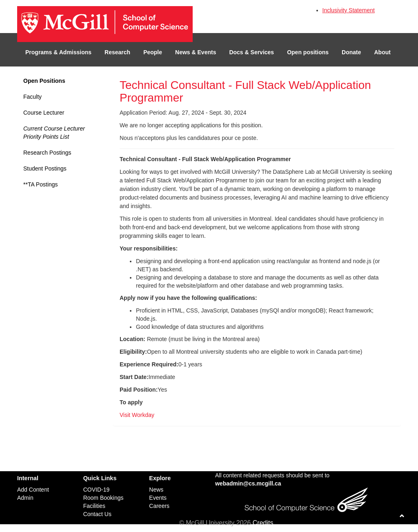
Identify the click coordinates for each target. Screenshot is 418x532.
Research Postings (47, 153)
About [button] (382, 52)
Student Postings (45, 168)
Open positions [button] (308, 52)
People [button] (153, 52)
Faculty (32, 97)
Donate (351, 52)
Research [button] (117, 52)
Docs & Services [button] (251, 52)
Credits (263, 523)
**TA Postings (41, 184)
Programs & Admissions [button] (58, 52)
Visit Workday (137, 415)
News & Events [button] (196, 52)
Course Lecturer (44, 113)
